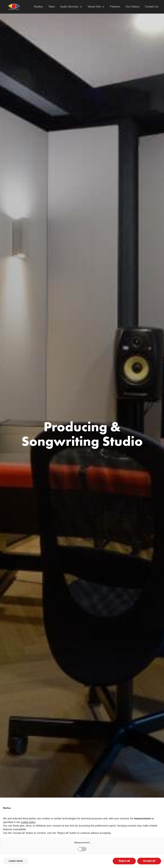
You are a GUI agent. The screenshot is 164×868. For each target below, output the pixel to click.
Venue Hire (94, 7)
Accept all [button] (149, 861)
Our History (133, 7)
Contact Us (152, 7)
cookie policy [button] (28, 822)
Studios (38, 7)
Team (52, 7)
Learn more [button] (16, 861)
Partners (115, 7)
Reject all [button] (124, 861)
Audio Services (69, 7)
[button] (69, 7)
